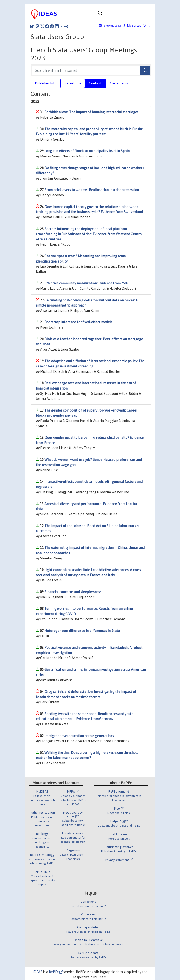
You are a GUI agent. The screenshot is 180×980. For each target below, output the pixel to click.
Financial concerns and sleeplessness (73, 592)
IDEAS (37, 972)
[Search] (145, 70)
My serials (132, 26)
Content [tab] (95, 83)
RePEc (56, 972)
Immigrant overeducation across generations (79, 736)
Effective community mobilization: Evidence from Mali (86, 283)
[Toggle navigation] (100, 14)
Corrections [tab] (119, 83)
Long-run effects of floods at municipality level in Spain (87, 151)
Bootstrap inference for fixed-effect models (78, 322)
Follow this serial (112, 26)
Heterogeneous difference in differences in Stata (82, 631)
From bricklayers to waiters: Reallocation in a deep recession (92, 190)
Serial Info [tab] (73, 83)
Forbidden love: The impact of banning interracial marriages (91, 112)
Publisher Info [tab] (46, 83)
